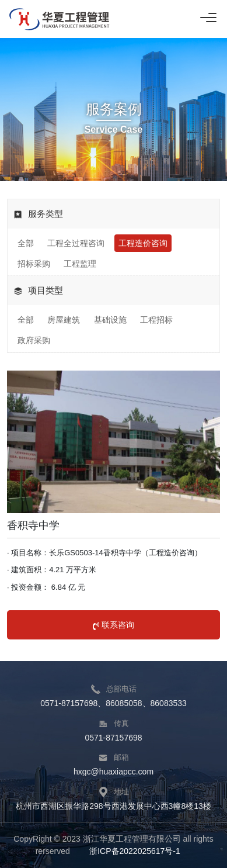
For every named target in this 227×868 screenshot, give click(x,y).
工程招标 (156, 320)
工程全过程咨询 (76, 243)
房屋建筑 (64, 320)
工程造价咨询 (143, 243)
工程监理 (80, 264)
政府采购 (34, 340)
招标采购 (34, 264)
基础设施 (110, 320)
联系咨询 (113, 625)
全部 (26, 243)
